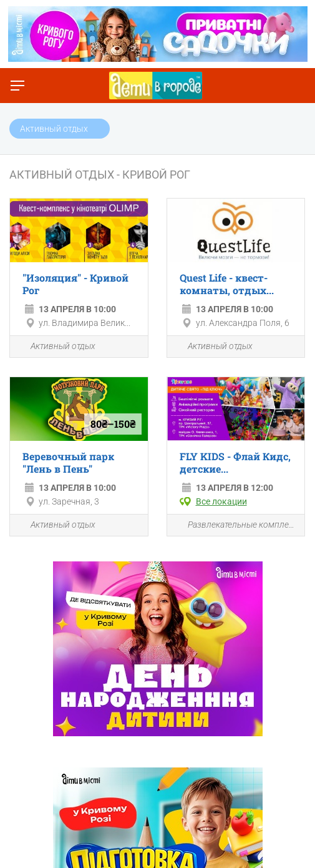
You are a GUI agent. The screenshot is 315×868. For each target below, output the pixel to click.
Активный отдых (56, 347)
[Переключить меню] (17, 86)
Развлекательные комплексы (236, 525)
